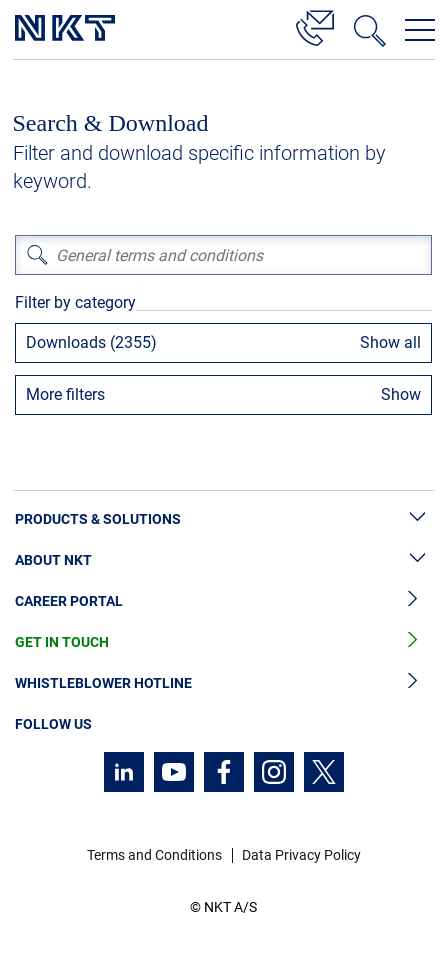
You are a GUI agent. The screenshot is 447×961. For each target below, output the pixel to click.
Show (401, 394)
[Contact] (315, 25)
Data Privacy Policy (301, 855)
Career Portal (223, 601)
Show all (390, 342)
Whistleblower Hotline (223, 683)
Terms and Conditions (154, 855)
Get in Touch (223, 642)
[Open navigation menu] (420, 30)
